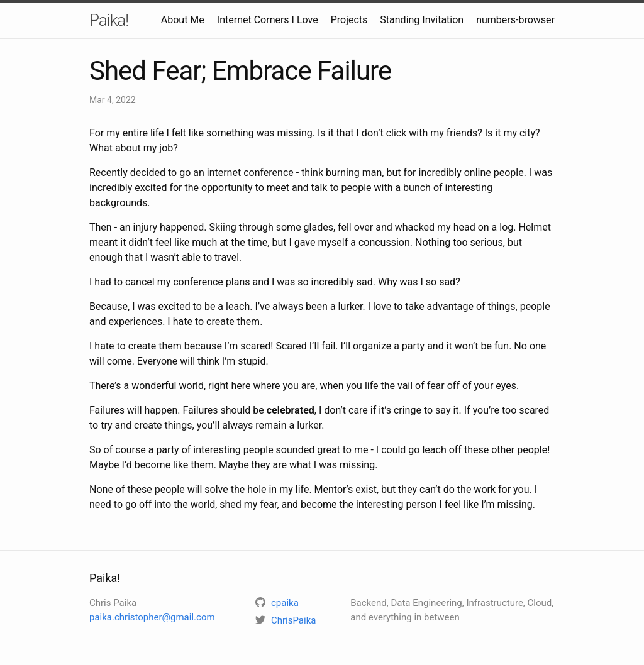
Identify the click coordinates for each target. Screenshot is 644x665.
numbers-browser (515, 20)
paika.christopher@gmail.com (152, 617)
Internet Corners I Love (268, 20)
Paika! (109, 20)
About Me (183, 20)
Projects (349, 20)
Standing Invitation (422, 20)
